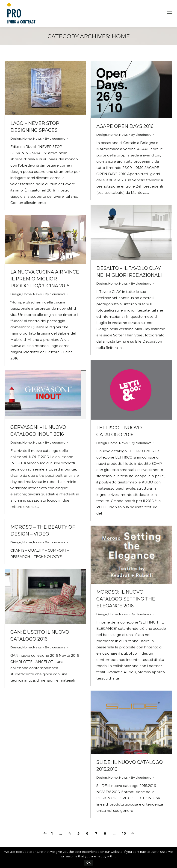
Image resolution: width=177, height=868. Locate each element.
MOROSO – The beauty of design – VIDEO (43, 530)
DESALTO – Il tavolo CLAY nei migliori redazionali (129, 272)
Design (16, 138)
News (37, 138)
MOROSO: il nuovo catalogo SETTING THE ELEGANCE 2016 (126, 599)
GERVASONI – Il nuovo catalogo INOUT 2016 (38, 431)
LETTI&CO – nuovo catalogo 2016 (119, 431)
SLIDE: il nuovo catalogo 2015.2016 (130, 766)
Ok (88, 863)
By (55, 138)
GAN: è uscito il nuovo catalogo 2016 (40, 636)
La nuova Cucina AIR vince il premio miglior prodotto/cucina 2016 (45, 279)
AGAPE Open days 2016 (125, 126)
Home (27, 138)
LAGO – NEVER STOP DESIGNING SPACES (35, 127)
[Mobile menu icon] (170, 13)
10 (124, 833)
